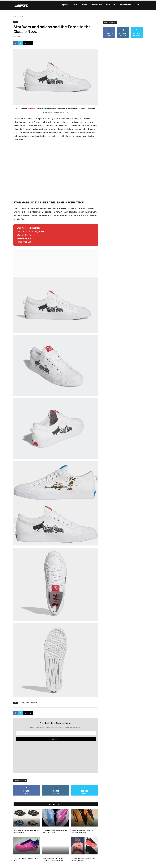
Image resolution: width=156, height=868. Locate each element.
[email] (56, 733)
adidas (21, 17)
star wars (34, 703)
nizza (27, 703)
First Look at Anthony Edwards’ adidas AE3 (26, 859)
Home (15, 17)
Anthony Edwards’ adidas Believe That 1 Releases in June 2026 (84, 859)
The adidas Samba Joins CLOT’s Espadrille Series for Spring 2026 (53, 859)
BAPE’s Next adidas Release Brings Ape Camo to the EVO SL (55, 831)
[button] (138, 5)
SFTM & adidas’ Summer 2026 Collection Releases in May (27, 831)
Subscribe (56, 739)
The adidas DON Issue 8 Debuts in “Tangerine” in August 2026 (82, 831)
